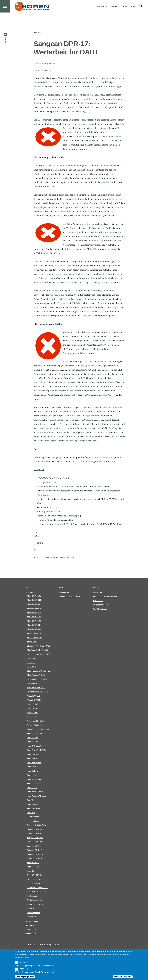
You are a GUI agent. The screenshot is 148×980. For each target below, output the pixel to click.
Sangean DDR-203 (35, 838)
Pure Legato (32, 775)
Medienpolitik (30, 929)
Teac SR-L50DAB (34, 875)
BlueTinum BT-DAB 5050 (37, 650)
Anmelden (38, 558)
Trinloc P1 (31, 909)
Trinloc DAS (32, 896)
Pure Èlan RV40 (34, 809)
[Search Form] (141, 15)
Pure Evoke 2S (33, 754)
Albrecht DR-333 (34, 613)
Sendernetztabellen (33, 934)
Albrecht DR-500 (34, 617)
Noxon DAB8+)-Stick (36, 721)
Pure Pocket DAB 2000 (37, 796)
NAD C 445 (32, 717)
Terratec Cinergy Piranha (37, 888)
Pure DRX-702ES (34, 746)
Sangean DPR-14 (34, 846)
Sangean (37, 550)
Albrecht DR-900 (34, 629)
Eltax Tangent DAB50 (36, 675)
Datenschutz (31, 945)
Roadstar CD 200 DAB (36, 825)
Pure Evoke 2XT (34, 759)
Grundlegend (25, 962)
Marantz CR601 (34, 696)
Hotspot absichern (101, 605)
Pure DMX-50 (33, 738)
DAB (36, 533)
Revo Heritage (33, 821)
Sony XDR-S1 (33, 863)
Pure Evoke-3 (33, 767)
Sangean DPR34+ (35, 859)
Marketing (23, 969)
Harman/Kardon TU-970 (37, 679)
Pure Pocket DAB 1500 (37, 792)
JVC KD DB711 (33, 684)
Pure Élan (31, 813)
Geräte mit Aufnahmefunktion (105, 597)
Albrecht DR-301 (34, 604)
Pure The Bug (33, 804)
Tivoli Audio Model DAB (37, 892)
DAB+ (36, 536)
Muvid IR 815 (32, 709)
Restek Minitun (33, 817)
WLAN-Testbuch (100, 609)
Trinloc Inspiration (34, 900)
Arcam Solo (32, 642)
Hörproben (29, 925)
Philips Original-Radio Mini (38, 729)
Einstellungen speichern (25, 977)
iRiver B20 (31, 917)
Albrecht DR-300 (34, 600)
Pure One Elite (33, 784)
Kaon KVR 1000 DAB (36, 688)
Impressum (44, 945)
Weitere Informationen (22, 958)
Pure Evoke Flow (34, 763)
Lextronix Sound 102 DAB (38, 692)
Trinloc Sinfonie (33, 913)
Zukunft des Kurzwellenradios (71, 597)
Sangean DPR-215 (35, 854)
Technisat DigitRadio (35, 884)
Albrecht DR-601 (34, 625)
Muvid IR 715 (32, 704)
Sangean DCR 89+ (35, 829)
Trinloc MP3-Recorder (36, 904)
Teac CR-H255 (33, 867)
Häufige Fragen (31, 921)
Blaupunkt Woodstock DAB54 (39, 646)
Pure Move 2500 (34, 779)
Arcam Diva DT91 (34, 638)
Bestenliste (98, 592)
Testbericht (38, 543)
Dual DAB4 (32, 667)
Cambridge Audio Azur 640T (39, 654)
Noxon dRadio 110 (35, 725)
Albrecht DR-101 (34, 596)
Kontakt (55, 945)
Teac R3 (30, 871)
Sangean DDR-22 (34, 842)
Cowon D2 (31, 659)
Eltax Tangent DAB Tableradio (39, 671)
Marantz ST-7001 (34, 700)
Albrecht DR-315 (34, 609)
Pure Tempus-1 (33, 800)
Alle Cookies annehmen (123, 977)
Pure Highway (33, 771)
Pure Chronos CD (34, 734)
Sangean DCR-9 (34, 834)
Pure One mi (32, 788)
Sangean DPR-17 (34, 850)
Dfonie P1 (31, 663)
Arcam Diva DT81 (34, 634)
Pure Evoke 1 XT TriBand (37, 750)
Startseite (37, 32)
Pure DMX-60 (33, 742)
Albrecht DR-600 (34, 621)
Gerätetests (30, 592)
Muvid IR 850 (32, 713)
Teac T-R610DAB (34, 879)
